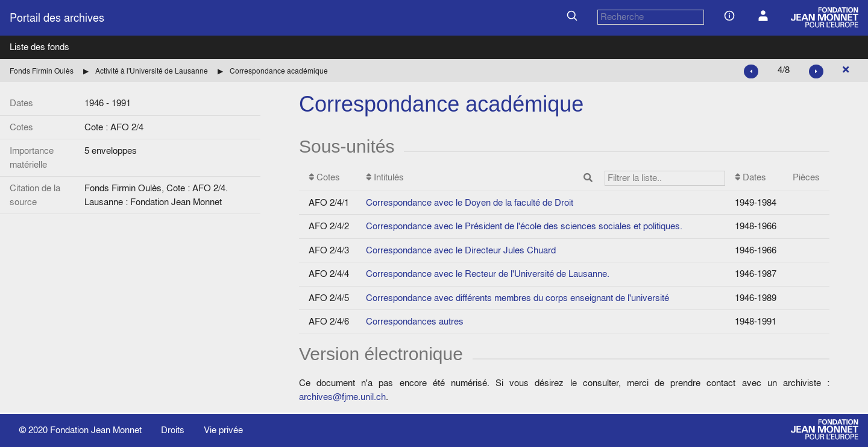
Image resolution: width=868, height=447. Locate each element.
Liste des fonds (39, 47)
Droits (173, 430)
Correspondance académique (279, 71)
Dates (750, 177)
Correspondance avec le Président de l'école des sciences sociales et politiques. (524, 226)
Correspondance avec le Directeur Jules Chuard (461, 250)
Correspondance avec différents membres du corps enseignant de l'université (517, 298)
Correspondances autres (415, 321)
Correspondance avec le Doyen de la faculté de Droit (470, 202)
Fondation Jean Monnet (96, 430)
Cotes (324, 177)
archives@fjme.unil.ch (342, 397)
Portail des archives (57, 18)
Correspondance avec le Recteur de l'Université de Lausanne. (488, 274)
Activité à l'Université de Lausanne (152, 71)
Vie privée (223, 430)
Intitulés (546, 178)
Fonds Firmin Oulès (42, 71)
